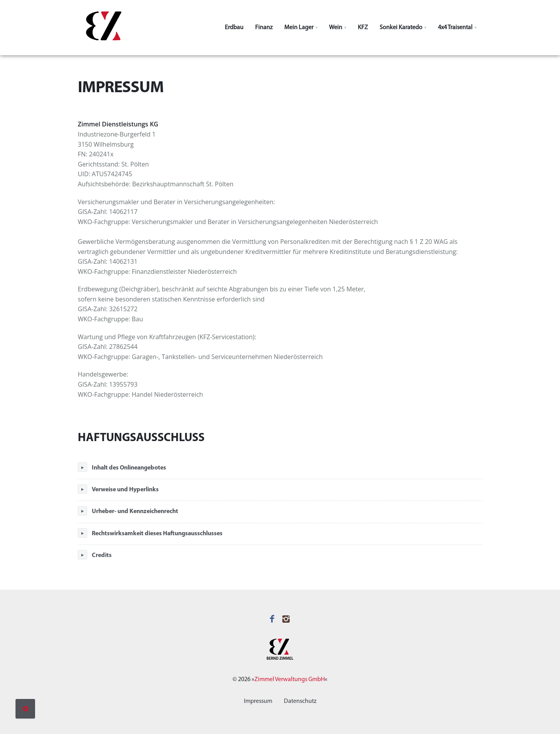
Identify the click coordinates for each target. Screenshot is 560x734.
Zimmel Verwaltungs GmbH (290, 680)
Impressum (258, 701)
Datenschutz (300, 701)
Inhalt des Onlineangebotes (122, 467)
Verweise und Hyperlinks (118, 489)
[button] (301, 28)
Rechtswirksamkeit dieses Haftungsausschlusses (150, 533)
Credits (95, 555)
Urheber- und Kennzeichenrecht (128, 511)
